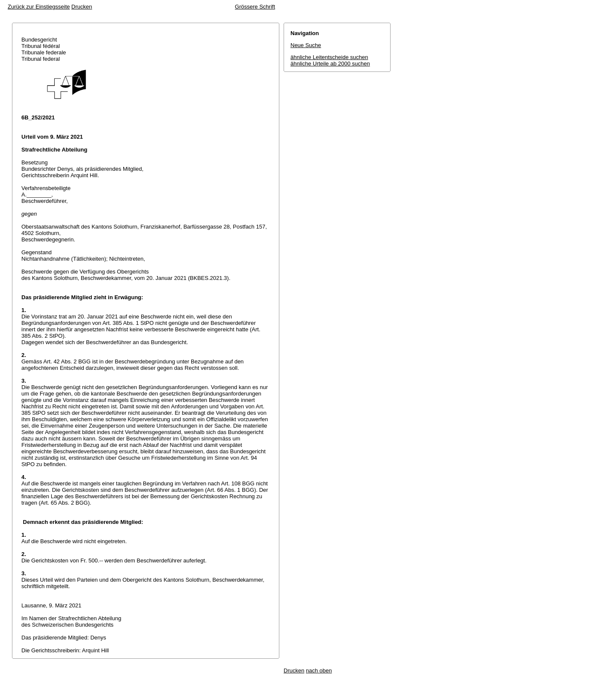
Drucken (82, 7)
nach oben (319, 671)
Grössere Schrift (255, 7)
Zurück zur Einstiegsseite (39, 7)
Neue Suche (306, 45)
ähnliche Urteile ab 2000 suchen (330, 64)
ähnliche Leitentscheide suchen (329, 57)
